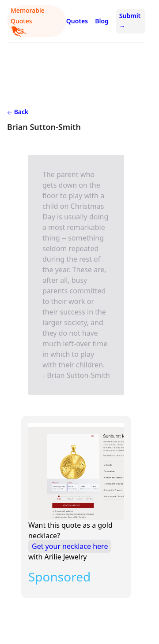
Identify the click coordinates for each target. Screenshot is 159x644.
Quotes (77, 21)
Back (18, 112)
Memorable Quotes (28, 22)
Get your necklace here (70, 546)
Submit (130, 21)
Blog (102, 21)
